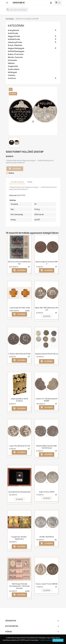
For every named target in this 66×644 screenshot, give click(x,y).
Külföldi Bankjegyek (16, 51)
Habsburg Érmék (15, 42)
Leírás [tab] (30, 182)
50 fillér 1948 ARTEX (47, 537)
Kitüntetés (12, 60)
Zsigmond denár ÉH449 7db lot (47, 354)
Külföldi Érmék (14, 39)
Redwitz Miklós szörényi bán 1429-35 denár (47, 447)
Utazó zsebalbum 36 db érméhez (19, 400)
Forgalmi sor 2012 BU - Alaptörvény (19, 538)
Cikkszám (13, 195)
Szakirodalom (14, 69)
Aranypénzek (14, 30)
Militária (11, 63)
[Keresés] (17, 10)
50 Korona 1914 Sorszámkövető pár (19, 263)
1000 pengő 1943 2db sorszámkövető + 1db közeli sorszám (19, 586)
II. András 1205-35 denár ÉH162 (19, 354)
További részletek (46, 640)
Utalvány (12, 75)
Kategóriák (16, 26)
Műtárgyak (12, 72)
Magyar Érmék (14, 36)
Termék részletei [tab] (17, 182)
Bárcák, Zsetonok (15, 57)
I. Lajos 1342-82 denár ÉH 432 (19, 446)
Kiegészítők (13, 66)
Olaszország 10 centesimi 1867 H (47, 263)
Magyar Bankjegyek (16, 48)
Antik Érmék (13, 33)
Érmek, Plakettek (15, 45)
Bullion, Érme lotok (16, 54)
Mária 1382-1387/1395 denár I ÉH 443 (47, 309)
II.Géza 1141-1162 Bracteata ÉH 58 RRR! (47, 400)
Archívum (12, 78)
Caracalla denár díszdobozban (19, 492)
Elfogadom (58, 640)
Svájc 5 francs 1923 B (47, 492)
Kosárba (15, 169)
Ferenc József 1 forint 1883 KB (47, 584)
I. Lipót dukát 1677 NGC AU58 (19, 308)
